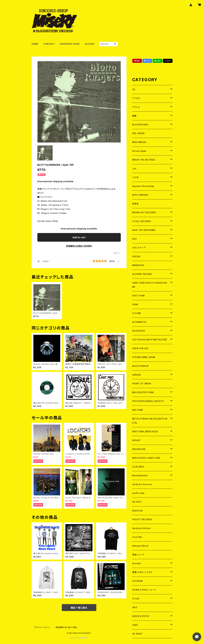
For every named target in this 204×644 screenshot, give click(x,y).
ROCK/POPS (139, 331)
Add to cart (79, 237)
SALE (135, 607)
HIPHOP (136, 440)
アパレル (136, 107)
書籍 (134, 116)
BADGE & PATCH (141, 616)
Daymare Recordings (143, 186)
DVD (135, 239)
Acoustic (137, 563)
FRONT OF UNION (142, 384)
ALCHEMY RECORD (142, 274)
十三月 (135, 177)
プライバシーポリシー (42, 627)
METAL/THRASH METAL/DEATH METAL (150, 421)
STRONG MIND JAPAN (144, 357)
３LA (134, 169)
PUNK (135, 304)
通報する (117, 253)
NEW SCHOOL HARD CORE (146, 458)
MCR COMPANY (140, 195)
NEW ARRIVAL (139, 142)
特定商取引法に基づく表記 (66, 627)
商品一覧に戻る (79, 608)
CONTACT (49, 44)
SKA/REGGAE (139, 449)
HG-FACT (137, 502)
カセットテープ (139, 248)
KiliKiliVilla (138, 511)
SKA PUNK (138, 410)
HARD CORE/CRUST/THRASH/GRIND (150, 285)
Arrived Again (139, 151)
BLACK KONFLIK (141, 366)
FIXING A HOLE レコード (144, 590)
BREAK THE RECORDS (144, 160)
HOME (35, 44)
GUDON (136, 256)
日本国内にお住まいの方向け (79, 246)
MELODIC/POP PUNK (143, 392)
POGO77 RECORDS (142, 519)
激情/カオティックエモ (142, 572)
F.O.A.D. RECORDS (142, 221)
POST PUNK (139, 296)
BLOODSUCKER (140, 125)
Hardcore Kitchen (142, 528)
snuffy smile (139, 493)
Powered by (79, 638)
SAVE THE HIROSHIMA (144, 230)
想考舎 (135, 204)
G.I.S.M (136, 599)
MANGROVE (138, 265)
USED (135, 625)
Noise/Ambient (140, 475)
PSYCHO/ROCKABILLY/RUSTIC (148, 401)
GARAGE (137, 375)
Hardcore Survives (142, 484)
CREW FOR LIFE (140, 348)
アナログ (136, 98)
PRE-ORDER (138, 133)
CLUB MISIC (138, 467)
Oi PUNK (137, 313)
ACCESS (90, 44)
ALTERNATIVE (139, 322)
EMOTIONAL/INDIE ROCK (145, 432)
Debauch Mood (140, 546)
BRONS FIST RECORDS (144, 212)
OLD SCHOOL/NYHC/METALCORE (150, 340)
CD (134, 89)
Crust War (137, 537)
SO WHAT (137, 634)
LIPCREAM (138, 581)
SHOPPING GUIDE (70, 44)
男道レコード (138, 555)
